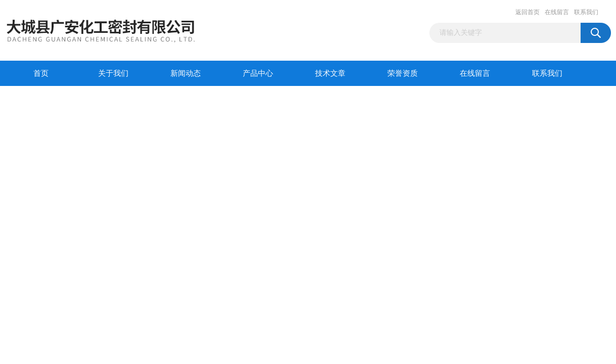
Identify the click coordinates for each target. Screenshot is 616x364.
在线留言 (557, 12)
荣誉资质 (403, 73)
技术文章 (330, 73)
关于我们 (113, 73)
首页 (41, 73)
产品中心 (258, 73)
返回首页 (527, 12)
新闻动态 (186, 73)
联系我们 (586, 12)
